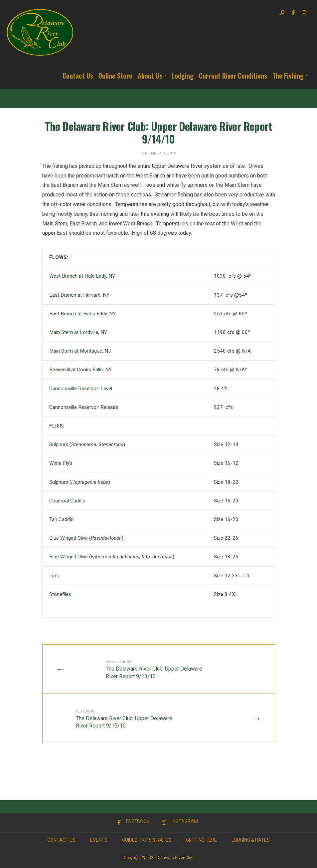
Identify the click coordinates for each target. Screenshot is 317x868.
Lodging (183, 76)
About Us (150, 76)
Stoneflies (60, 594)
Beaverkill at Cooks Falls (76, 370)
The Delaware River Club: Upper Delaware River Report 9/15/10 (124, 719)
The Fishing (288, 76)
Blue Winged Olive (69, 538)
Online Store (115, 76)
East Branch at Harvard (75, 295)
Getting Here (201, 840)
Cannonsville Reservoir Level (81, 389)
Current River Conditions (233, 76)
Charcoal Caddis (67, 501)
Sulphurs (59, 444)
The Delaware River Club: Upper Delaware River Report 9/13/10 (154, 670)
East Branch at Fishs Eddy (78, 314)
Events (99, 840)
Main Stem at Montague (76, 351)
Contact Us (78, 76)
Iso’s (54, 576)
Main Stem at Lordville (74, 332)
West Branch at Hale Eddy (78, 276)
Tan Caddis (61, 519)
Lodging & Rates (251, 840)
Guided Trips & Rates (147, 840)
